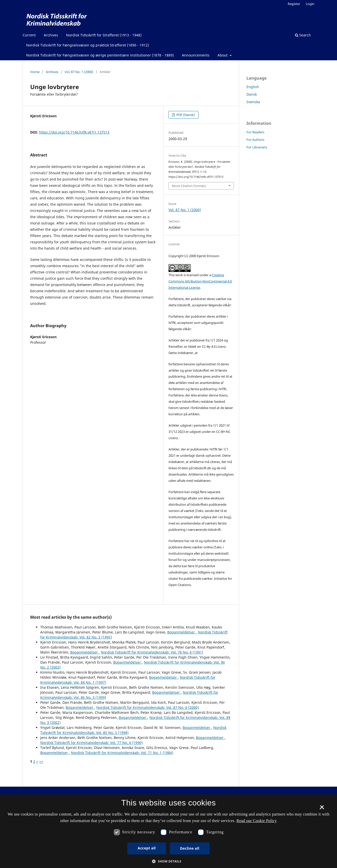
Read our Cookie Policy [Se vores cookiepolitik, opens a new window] (257, 821)
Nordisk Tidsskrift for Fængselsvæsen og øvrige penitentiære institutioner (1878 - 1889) (100, 55)
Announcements (196, 55)
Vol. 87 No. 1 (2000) (79, 72)
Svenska (253, 102)
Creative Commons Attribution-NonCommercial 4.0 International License (200, 281)
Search (303, 35)
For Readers (255, 132)
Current (29, 35)
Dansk (252, 94)
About (223, 55)
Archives (51, 35)
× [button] (322, 809)
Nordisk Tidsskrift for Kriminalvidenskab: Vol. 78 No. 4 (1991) (152, 652)
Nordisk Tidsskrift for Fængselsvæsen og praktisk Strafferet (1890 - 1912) (88, 45)
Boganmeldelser (182, 632)
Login (310, 4)
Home (35, 72)
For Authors (255, 140)
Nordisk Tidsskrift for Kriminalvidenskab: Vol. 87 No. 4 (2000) (148, 707)
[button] (168, 861)
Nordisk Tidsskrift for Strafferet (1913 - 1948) (104, 35)
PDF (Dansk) (185, 115)
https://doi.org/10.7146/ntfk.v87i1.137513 (74, 132)
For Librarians (257, 147)
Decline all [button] (190, 848)
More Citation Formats (189, 186)
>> (41, 761)
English (253, 87)
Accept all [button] (147, 848)
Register (294, 4)
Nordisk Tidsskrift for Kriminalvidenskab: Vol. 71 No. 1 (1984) (122, 753)
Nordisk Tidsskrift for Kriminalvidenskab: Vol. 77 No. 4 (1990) (91, 743)
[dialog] (168, 831)
